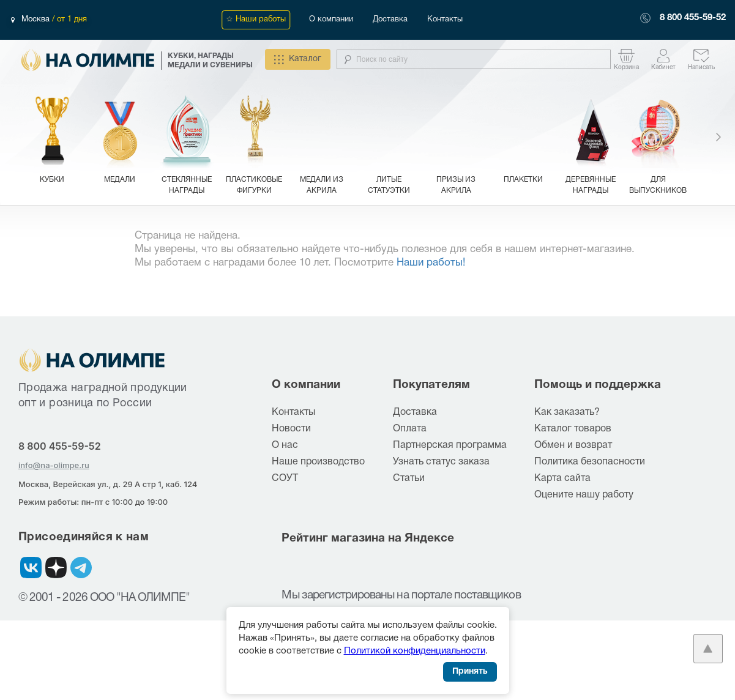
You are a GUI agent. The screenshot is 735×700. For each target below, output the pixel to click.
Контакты (445, 20)
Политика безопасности (590, 462)
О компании (331, 20)
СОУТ (285, 478)
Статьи (409, 478)
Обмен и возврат (573, 445)
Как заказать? (567, 412)
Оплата (410, 429)
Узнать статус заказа (441, 462)
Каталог (298, 60)
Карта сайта (562, 478)
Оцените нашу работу (584, 495)
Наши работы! (431, 263)
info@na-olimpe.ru (54, 465)
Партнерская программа (450, 445)
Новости (291, 429)
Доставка (390, 20)
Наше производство (318, 462)
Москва (37, 20)
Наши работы (261, 20)
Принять (470, 672)
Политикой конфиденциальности (415, 651)
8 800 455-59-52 (693, 18)
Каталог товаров (573, 429)
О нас (285, 445)
